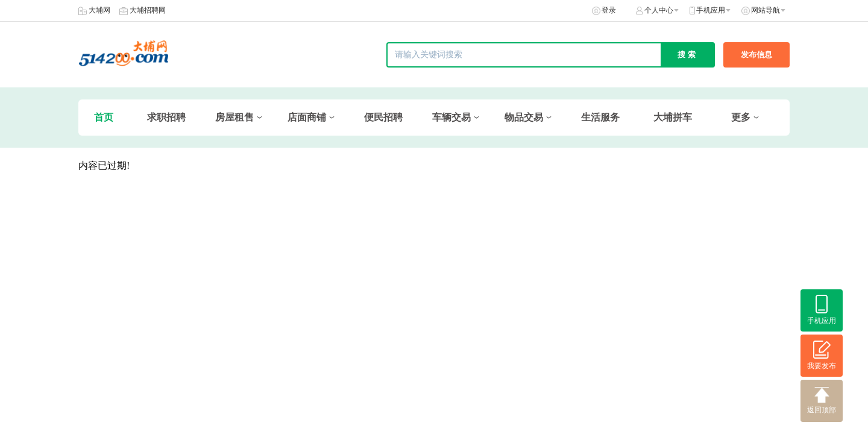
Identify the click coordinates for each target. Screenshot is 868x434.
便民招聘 (383, 117)
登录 (609, 10)
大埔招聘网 (148, 10)
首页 (104, 117)
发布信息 (756, 55)
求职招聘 (166, 117)
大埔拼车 (673, 117)
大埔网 (99, 10)
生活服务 (600, 117)
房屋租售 (234, 117)
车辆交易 (451, 117)
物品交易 (524, 117)
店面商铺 (307, 117)
